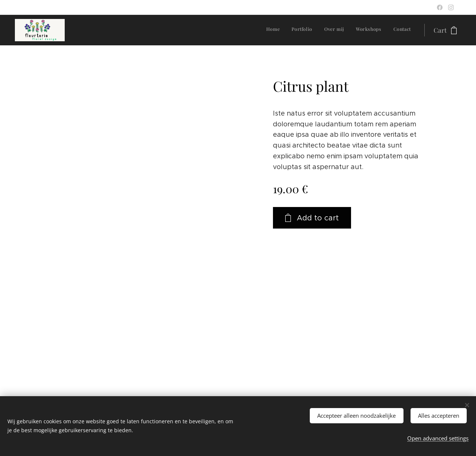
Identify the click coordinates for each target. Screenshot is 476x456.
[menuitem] (365, 30)
